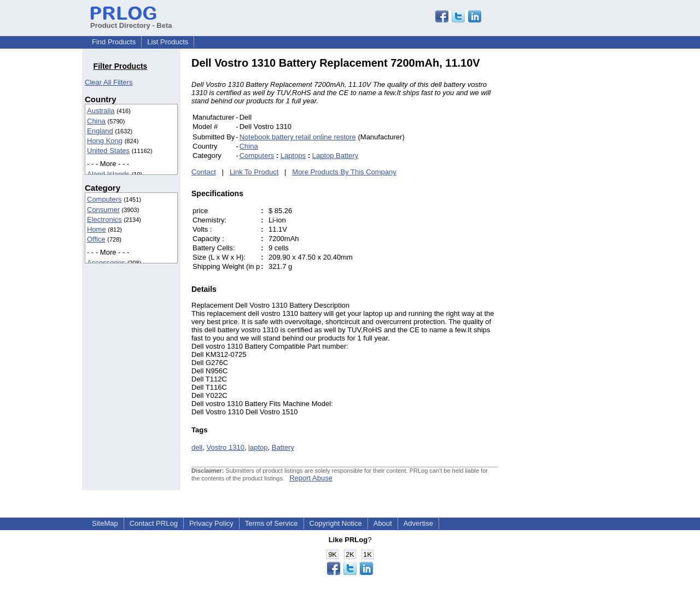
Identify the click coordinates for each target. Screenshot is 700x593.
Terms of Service (272, 523)
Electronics (104, 219)
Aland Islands (108, 174)
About (383, 523)
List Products (168, 42)
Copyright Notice (336, 523)
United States (108, 151)
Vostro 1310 (225, 447)
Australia (101, 111)
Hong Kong (105, 141)
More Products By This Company (344, 172)
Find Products (114, 42)
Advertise (418, 523)
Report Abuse (311, 478)
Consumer (103, 210)
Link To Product (254, 172)
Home (97, 229)
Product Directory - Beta (131, 21)
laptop (258, 447)
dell (197, 447)
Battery (283, 447)
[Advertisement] (571, 221)
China (96, 121)
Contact (204, 172)
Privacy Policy (211, 523)
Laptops (293, 155)
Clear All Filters (109, 82)
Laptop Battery (336, 155)
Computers (104, 199)
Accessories (106, 263)
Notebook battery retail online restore (298, 137)
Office (96, 239)
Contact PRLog (154, 523)
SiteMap (105, 523)
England (100, 131)
